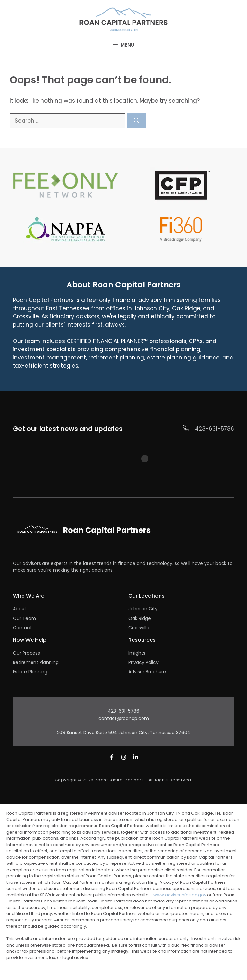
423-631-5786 (215, 429)
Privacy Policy (143, 662)
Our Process (26, 653)
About (20, 609)
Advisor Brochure (147, 672)
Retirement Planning (36, 662)
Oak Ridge (140, 618)
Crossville (139, 628)
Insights (137, 653)
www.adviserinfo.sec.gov (180, 895)
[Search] (137, 121)
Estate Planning (30, 672)
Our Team (24, 618)
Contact (22, 628)
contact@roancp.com (124, 718)
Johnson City (143, 609)
